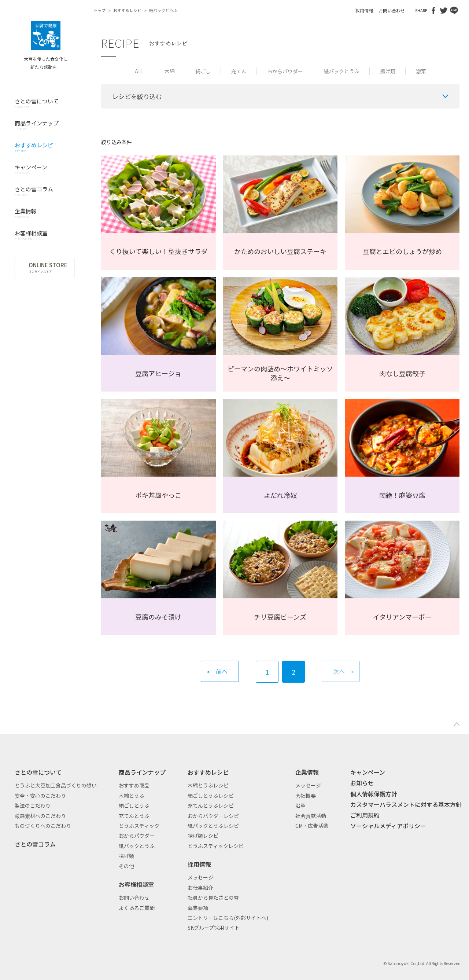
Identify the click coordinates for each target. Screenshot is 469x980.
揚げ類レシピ (203, 836)
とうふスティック (139, 826)
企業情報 (307, 772)
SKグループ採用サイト (214, 928)
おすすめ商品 (134, 785)
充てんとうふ (134, 816)
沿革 (300, 805)
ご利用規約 (365, 815)
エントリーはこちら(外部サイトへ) (228, 918)
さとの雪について (38, 772)
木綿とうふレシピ (208, 785)
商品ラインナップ (142, 772)
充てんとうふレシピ (211, 805)
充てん (239, 71)
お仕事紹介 (200, 888)
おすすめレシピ (127, 10)
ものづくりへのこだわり (43, 826)
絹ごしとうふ (134, 805)
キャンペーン (368, 772)
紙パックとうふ (341, 71)
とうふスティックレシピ (216, 846)
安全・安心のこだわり (40, 796)
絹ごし (203, 71)
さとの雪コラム (35, 844)
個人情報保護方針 (374, 794)
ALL (139, 71)
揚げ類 (388, 71)
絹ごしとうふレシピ (211, 796)
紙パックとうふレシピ (213, 826)
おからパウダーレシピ (213, 816)
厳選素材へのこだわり (40, 816)
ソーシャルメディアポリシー (388, 826)
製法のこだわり (33, 805)
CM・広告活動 (312, 826)
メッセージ (200, 877)
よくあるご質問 (137, 908)
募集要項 (198, 908)
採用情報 (364, 10)
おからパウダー (285, 71)
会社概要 (306, 796)
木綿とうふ (132, 796)
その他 (126, 866)
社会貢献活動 (311, 816)
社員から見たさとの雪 (213, 898)
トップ (99, 10)
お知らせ (362, 783)
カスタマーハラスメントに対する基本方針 (406, 804)
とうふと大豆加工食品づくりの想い (56, 785)
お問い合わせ (392, 10)
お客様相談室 (136, 884)
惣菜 (421, 71)
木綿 (170, 71)
